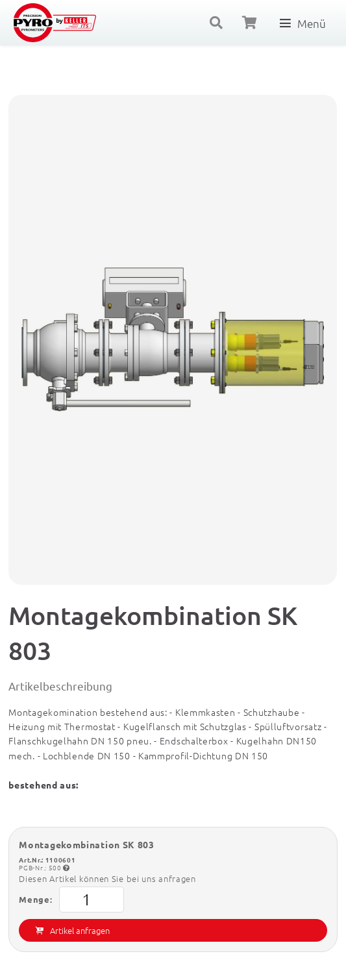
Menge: (71, 900)
